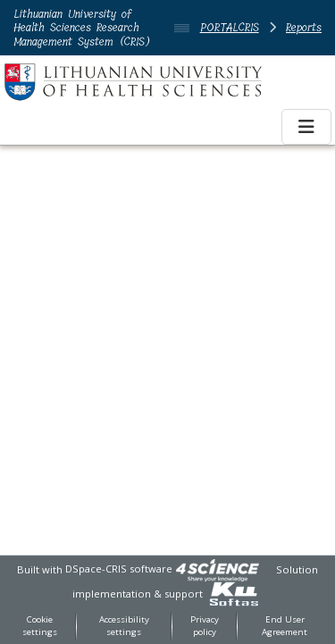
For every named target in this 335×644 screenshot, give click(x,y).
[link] (217, 569)
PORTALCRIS (230, 27)
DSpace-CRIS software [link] (119, 569)
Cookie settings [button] (40, 626)
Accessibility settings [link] (124, 626)
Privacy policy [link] (205, 626)
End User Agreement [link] (285, 626)
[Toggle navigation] (306, 127)
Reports (304, 27)
